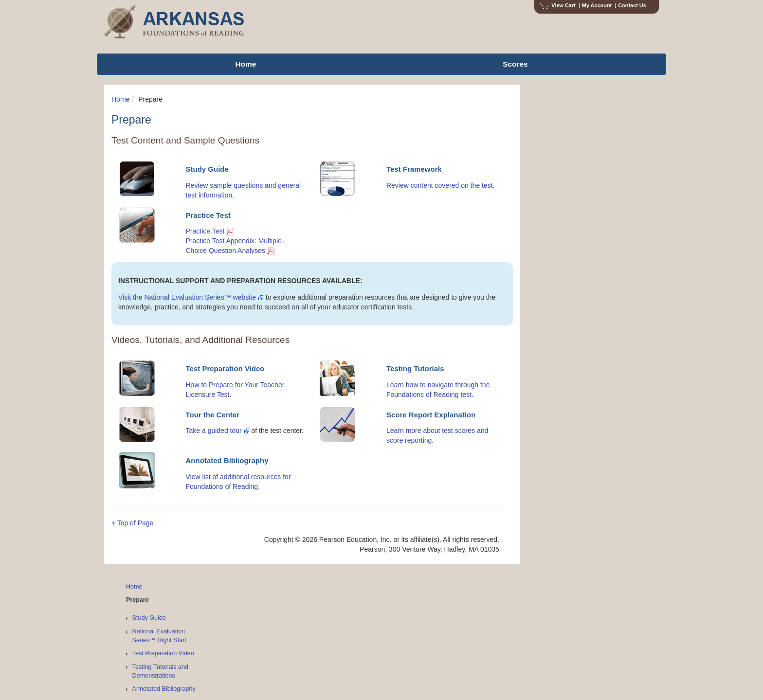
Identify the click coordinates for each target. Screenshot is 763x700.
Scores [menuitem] (515, 64)
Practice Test (210, 231)
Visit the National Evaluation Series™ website (191, 297)
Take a (196, 431)
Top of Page (136, 523)
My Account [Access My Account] (597, 5)
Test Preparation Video (163, 653)
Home (120, 99)
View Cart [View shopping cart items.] (558, 5)
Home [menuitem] (245, 64)
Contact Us (632, 5)
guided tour (229, 431)
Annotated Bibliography (164, 689)
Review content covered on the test (440, 185)
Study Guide (149, 618)
